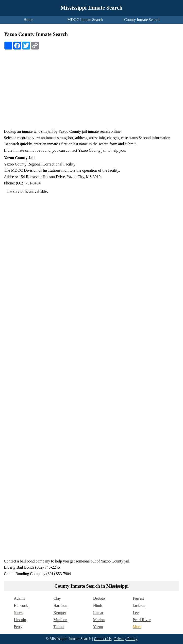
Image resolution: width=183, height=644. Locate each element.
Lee (136, 613)
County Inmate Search (142, 20)
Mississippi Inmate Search (91, 8)
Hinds (98, 605)
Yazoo (98, 627)
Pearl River (142, 620)
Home (28, 20)
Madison (60, 620)
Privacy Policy (126, 639)
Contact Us (103, 639)
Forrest (138, 598)
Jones (18, 613)
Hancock (21, 605)
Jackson (139, 605)
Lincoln (20, 620)
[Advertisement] (91, 91)
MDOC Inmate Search (85, 20)
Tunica (59, 627)
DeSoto (99, 598)
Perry (18, 627)
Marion (99, 620)
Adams (19, 598)
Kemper (60, 613)
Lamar (98, 613)
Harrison (60, 605)
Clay (57, 598)
